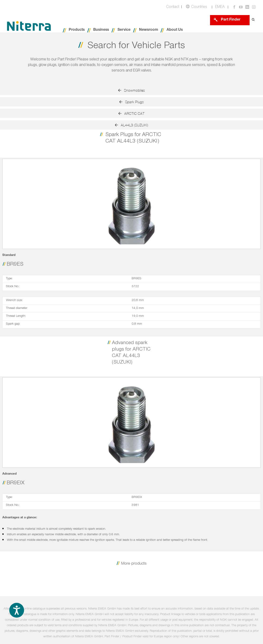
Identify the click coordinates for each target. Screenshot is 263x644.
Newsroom (149, 30)
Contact (173, 7)
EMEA (220, 7)
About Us (175, 30)
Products (77, 30)
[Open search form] (253, 20)
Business (101, 30)
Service (124, 30)
